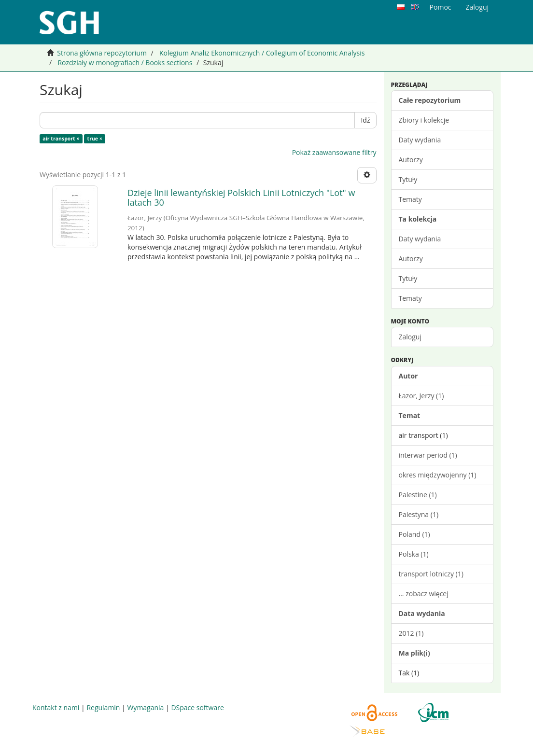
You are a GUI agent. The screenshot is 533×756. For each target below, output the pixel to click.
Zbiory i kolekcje (424, 120)
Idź (365, 120)
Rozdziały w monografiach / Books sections (125, 63)
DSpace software (197, 707)
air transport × (61, 139)
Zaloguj (410, 337)
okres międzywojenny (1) (438, 475)
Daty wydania (420, 140)
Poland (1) (414, 534)
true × (95, 139)
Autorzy (411, 160)
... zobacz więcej (424, 594)
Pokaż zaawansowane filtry (334, 152)
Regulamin (103, 707)
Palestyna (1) (419, 514)
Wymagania (145, 707)
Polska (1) (414, 554)
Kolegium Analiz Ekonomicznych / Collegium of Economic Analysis (262, 53)
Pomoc (441, 7)
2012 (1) (411, 633)
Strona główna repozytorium (102, 53)
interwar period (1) (428, 455)
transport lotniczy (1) (431, 574)
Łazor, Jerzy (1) (421, 396)
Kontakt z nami (56, 707)
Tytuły (408, 179)
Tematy (410, 199)
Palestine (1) (418, 495)
